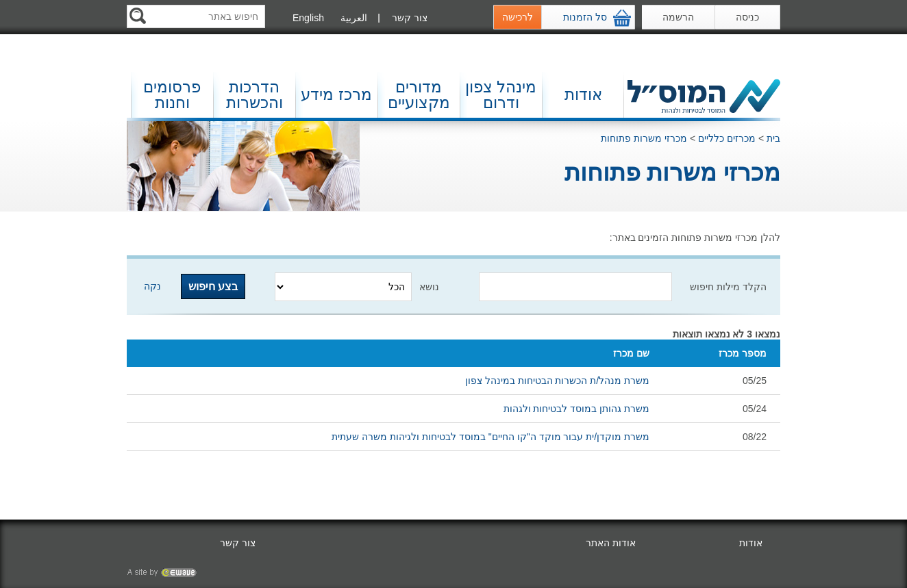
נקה (152, 286)
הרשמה (678, 17)
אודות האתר (611, 543)
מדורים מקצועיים (419, 95)
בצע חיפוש (213, 286)
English (308, 18)
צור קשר (410, 18)
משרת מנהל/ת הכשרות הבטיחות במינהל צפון (557, 381)
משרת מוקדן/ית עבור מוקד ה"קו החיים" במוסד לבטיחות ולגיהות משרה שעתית (490, 437)
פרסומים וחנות (172, 95)
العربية (354, 18)
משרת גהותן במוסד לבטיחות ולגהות (577, 409)
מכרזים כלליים (727, 138)
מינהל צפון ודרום (501, 95)
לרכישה (518, 17)
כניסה (747, 17)
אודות (583, 94)
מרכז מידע (336, 94)
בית (773, 138)
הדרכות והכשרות (254, 95)
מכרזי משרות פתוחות (644, 138)
